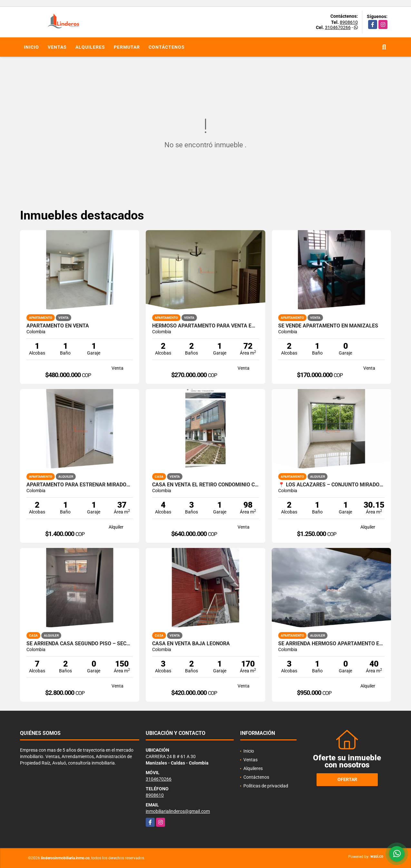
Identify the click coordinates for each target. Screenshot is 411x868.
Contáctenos (167, 47)
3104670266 (338, 27)
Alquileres (90, 47)
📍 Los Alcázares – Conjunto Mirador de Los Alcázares (332, 485)
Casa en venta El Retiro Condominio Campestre (205, 485)
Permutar (127, 47)
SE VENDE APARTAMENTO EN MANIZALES (328, 326)
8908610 (349, 22)
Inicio (31, 47)
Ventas (57, 47)
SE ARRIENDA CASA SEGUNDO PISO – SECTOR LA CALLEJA (80, 644)
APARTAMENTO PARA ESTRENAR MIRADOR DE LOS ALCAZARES (80, 485)
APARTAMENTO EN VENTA (58, 326)
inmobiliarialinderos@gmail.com (178, 811)
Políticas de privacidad (266, 786)
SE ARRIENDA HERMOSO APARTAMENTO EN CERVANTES (332, 644)
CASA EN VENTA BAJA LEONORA (191, 644)
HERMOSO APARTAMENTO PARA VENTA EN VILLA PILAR (205, 326)
